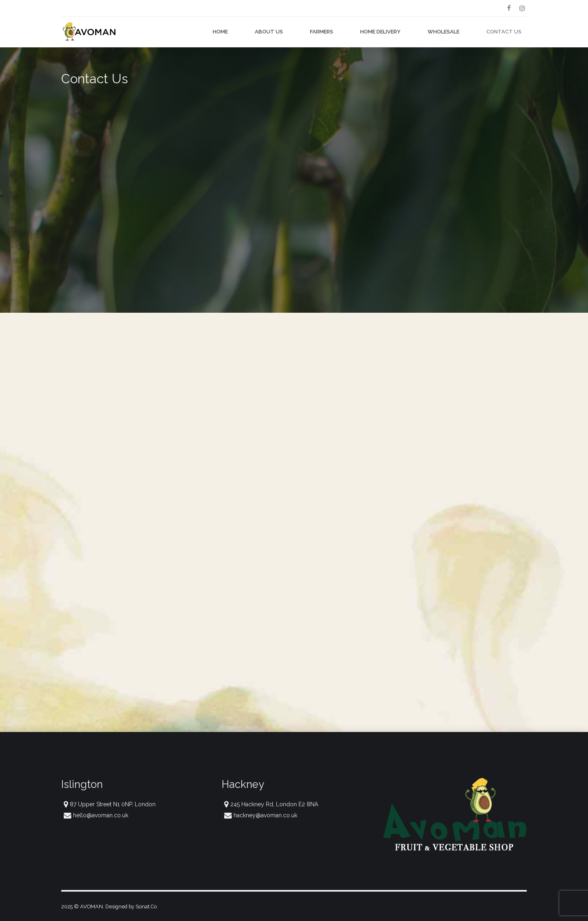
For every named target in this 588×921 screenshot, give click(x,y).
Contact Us (504, 32)
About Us (269, 32)
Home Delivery (380, 32)
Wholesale (443, 32)
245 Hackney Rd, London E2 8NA (274, 804)
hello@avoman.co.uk (101, 815)
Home (220, 32)
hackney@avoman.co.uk (265, 815)
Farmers (322, 32)
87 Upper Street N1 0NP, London (113, 804)
